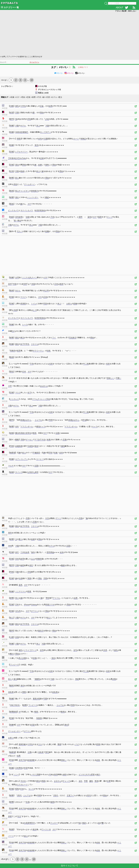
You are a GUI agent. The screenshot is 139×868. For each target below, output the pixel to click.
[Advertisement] (69, 33)
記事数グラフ (83, 67)
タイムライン (34, 62)
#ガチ (17, 97)
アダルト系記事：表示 (126, 11)
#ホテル (54, 97)
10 (32, 80)
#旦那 (48, 97)
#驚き (60, 97)
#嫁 (43, 97)
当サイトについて (69, 866)
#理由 (23, 97)
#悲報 (28, 97)
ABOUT (120, 8)
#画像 (12, 97)
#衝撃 (33, 97)
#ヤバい (59, 73)
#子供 (39, 97)
